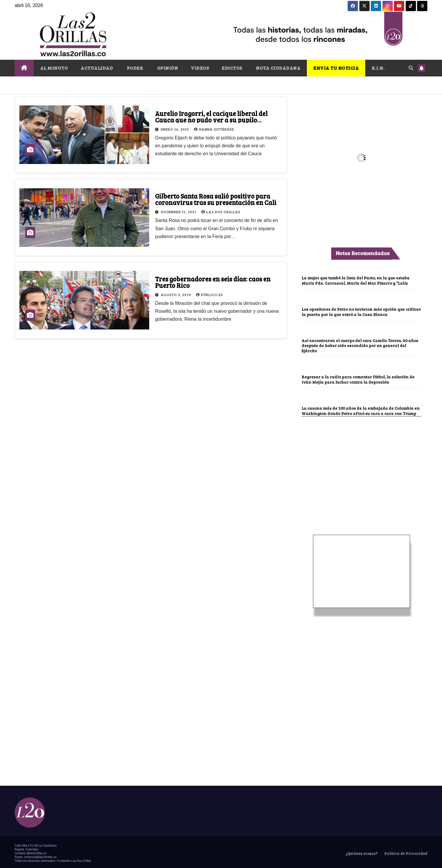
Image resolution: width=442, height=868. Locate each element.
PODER (134, 68)
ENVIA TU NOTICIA (336, 68)
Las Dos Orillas (221, 212)
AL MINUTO (54, 68)
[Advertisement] (361, 458)
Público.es (210, 295)
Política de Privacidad (405, 851)
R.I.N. (378, 68)
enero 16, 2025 (175, 129)
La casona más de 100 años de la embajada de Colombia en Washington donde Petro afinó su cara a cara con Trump (361, 409)
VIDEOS (200, 68)
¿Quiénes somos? (361, 851)
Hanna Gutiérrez (214, 129)
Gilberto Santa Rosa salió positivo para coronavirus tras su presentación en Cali (216, 199)
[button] (411, 68)
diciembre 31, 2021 (179, 212)
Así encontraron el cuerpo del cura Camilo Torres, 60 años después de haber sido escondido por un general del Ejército (361, 345)
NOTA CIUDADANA (278, 68)
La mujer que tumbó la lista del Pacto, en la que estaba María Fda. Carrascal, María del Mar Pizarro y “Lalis (356, 280)
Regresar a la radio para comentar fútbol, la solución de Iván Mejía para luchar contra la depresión (359, 378)
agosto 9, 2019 (176, 295)
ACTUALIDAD (97, 68)
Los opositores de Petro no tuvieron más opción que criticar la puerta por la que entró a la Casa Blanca (354, 311)
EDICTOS (232, 68)
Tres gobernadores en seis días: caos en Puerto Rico (213, 282)
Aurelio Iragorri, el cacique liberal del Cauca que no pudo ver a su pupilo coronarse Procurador (211, 120)
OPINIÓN (167, 68)
